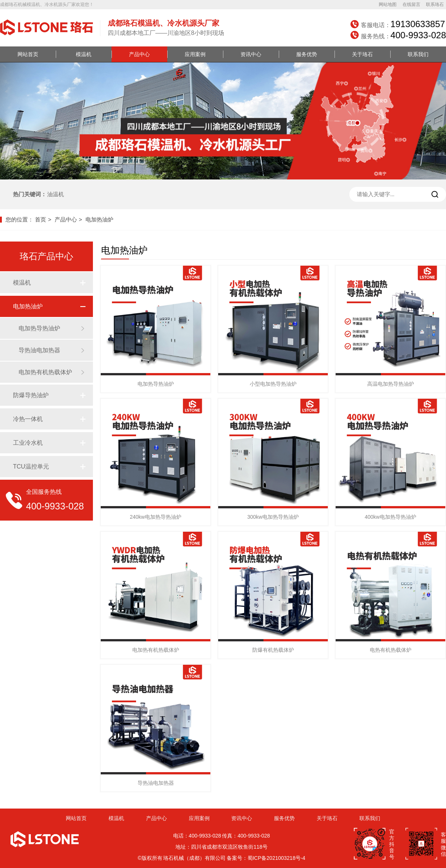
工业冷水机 (28, 443)
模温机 (84, 54)
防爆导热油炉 (31, 395)
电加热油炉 (99, 219)
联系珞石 (435, 4)
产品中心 (139, 54)
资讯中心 (251, 54)
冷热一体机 (28, 419)
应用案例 (195, 54)
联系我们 (418, 54)
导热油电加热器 (39, 350)
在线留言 (411, 4)
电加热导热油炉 (39, 328)
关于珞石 (362, 54)
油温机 (56, 194)
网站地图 (388, 4)
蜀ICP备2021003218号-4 (277, 858)
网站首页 (28, 54)
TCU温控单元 (31, 467)
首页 (41, 219)
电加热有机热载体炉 (45, 372)
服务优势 (307, 54)
